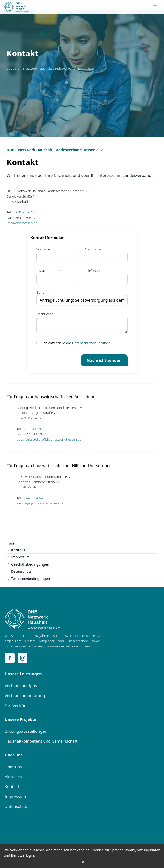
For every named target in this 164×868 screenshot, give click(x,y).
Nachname (93, 249)
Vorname (43, 249)
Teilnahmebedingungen (31, 579)
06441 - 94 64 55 (35, 498)
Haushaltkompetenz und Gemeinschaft (41, 741)
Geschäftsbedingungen (30, 564)
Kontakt (18, 550)
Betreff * (43, 292)
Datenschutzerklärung (90, 343)
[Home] (33, 619)
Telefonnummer (97, 271)
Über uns (13, 767)
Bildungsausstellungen (26, 731)
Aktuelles (13, 777)
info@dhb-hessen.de (22, 223)
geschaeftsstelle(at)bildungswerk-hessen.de (49, 439)
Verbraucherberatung (25, 696)
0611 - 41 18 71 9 (35, 429)
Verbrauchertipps (21, 686)
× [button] (83, 862)
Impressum (20, 557)
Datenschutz (21, 571)
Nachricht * (45, 314)
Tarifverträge (17, 706)
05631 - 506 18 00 (26, 212)
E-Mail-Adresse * (49, 271)
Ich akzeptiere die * (76, 343)
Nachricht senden (104, 360)
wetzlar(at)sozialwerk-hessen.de (40, 503)
